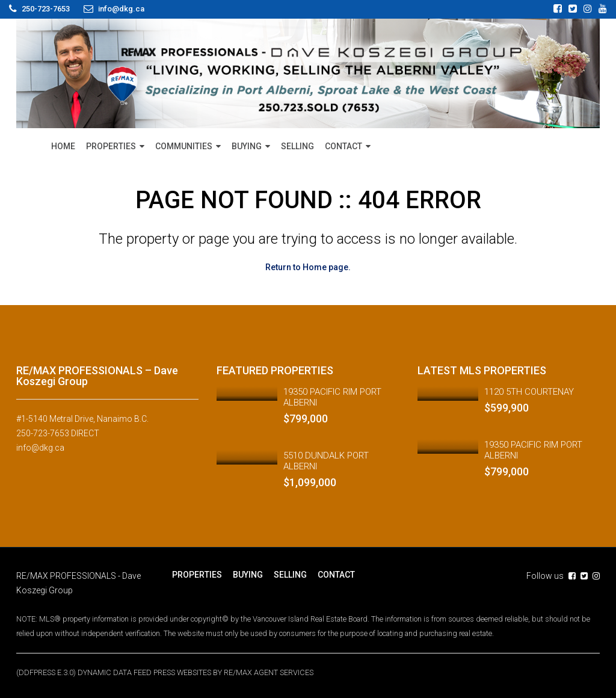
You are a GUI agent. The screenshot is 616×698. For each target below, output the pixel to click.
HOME (63, 146)
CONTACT (343, 146)
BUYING (247, 146)
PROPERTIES (111, 146)
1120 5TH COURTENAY (529, 392)
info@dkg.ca (40, 448)
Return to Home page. (308, 267)
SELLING (297, 146)
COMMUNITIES (184, 146)
